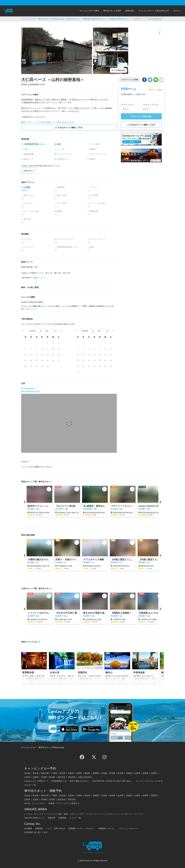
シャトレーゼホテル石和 (39, 613)
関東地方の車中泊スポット (95, 19)
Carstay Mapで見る (32, 391)
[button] (89, 11)
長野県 (154, 773)
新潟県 (52, 777)
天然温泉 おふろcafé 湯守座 (150, 613)
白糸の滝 (55, 672)
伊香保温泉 (139, 672)
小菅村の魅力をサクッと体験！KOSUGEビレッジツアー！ (39, 559)
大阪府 (71, 773)
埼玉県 (62, 773)
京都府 (36, 777)
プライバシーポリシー (128, 828)
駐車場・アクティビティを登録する (64, 803)
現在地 (27, 773)
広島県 (27, 777)
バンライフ (51, 814)
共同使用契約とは (59, 781)
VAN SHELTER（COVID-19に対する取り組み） (112, 781)
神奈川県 (45, 773)
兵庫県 (79, 773)
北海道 (104, 773)
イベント (98, 814)
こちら (41, 278)
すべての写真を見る (118, 70)
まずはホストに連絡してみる (69, 127)
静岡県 (146, 773)
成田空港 (61, 777)
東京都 (36, 773)
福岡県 (96, 773)
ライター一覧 (75, 818)
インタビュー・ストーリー (132, 814)
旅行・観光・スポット (68, 814)
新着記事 (52, 818)
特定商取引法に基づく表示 (36, 832)
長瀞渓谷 (82, 672)
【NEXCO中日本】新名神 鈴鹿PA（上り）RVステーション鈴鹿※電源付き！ (67, 613)
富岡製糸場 (28, 672)
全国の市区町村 (85, 777)
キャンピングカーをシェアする (149, 781)
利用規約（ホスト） (107, 828)
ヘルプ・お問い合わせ (55, 828)
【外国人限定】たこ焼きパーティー (123, 559)
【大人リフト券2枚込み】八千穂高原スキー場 (67, 506)
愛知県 (87, 773)
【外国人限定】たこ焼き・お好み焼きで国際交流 (150, 559)
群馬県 (112, 773)
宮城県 (44, 777)
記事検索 (62, 818)
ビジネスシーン (111, 814)
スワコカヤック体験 (94, 559)
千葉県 (54, 773)
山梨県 (137, 773)
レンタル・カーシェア (34, 814)
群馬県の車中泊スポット (120, 19)
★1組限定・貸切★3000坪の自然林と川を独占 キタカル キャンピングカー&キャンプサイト (95, 506)
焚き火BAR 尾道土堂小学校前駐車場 (95, 613)
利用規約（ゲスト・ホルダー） (82, 828)
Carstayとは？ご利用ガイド (36, 781)
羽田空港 (72, 777)
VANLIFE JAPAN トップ (34, 818)
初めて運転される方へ (79, 781)
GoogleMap (29, 388)
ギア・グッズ (86, 814)
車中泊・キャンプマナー (35, 803)
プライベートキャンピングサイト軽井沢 (123, 506)
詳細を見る (28, 171)
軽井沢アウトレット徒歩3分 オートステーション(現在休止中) (39, 506)
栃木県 (121, 773)
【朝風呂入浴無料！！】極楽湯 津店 (123, 613)
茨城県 (129, 773)
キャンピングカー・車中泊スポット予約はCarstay (43, 19)
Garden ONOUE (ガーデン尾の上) (150, 506)
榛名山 (109, 672)
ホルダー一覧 (30, 785)
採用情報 (39, 828)
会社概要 (28, 828)
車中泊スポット (74, 19)
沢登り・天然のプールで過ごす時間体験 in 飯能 (67, 559)
